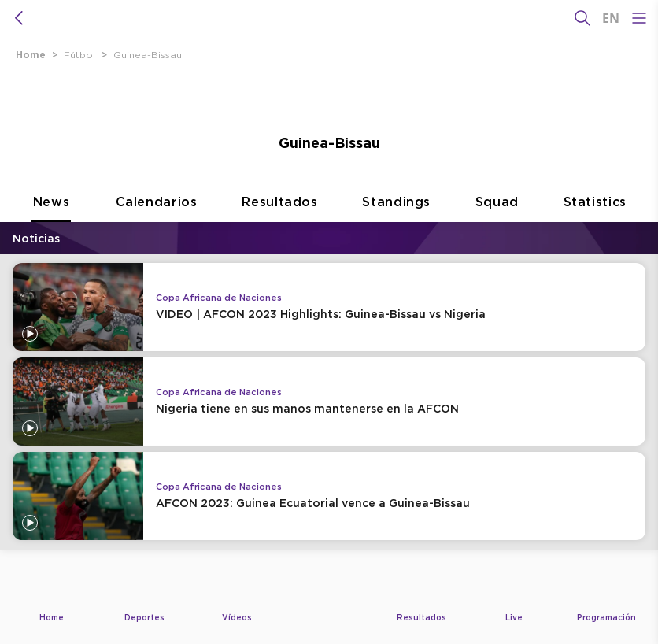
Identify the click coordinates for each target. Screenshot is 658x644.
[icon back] (19, 18)
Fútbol (79, 55)
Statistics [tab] (595, 218)
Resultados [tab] (280, 218)
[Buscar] (582, 18)
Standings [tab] (396, 218)
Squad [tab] (497, 218)
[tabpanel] (329, 400)
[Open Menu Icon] (639, 18)
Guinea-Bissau (148, 55)
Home (31, 55)
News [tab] (51, 218)
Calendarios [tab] (157, 218)
